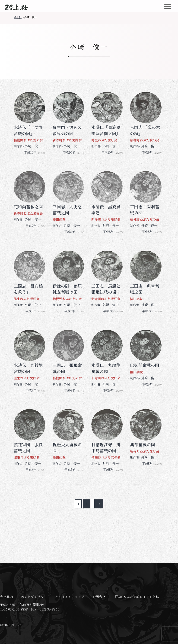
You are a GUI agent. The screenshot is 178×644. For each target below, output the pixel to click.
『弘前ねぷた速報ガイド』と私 (136, 597)
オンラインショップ (70, 597)
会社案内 (6, 597)
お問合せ (99, 597)
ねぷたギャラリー (34, 597)
